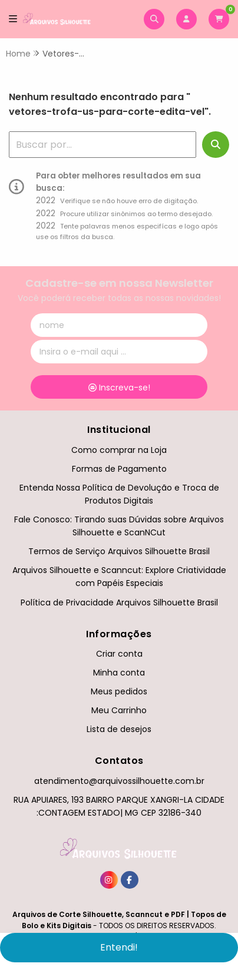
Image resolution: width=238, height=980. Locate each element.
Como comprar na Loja (119, 450)
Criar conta (119, 654)
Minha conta (119, 673)
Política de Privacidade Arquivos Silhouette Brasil (119, 602)
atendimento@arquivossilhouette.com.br (119, 781)
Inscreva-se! (119, 388)
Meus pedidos (119, 691)
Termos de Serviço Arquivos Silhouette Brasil (119, 551)
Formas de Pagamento (119, 469)
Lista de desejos (119, 729)
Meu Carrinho (119, 710)
